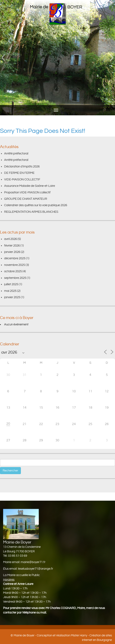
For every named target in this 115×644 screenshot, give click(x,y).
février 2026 (12, 246)
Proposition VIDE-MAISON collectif (27, 192)
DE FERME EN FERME (19, 173)
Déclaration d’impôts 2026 (22, 167)
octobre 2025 (13, 271)
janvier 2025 (12, 297)
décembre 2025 (15, 258)
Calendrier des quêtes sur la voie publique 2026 (36, 205)
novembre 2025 (15, 265)
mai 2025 (10, 291)
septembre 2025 (15, 278)
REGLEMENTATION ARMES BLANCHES (31, 212)
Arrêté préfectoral (16, 154)
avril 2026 (11, 239)
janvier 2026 (12, 252)
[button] (3, 58)
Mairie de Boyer (24, 635)
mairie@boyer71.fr (33, 562)
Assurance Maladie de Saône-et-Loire (30, 186)
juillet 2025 (11, 284)
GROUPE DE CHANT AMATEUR (26, 199)
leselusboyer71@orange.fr (36, 569)
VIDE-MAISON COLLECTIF (22, 179)
